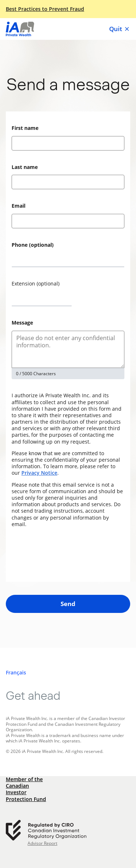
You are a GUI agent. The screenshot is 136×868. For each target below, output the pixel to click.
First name (25, 128)
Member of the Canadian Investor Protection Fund (26, 789)
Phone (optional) (33, 245)
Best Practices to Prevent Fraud (45, 9)
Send (68, 604)
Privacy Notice (39, 473)
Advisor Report (42, 843)
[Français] (16, 673)
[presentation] (67, 555)
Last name (25, 167)
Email (18, 206)
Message (22, 323)
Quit (120, 29)
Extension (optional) (36, 283)
